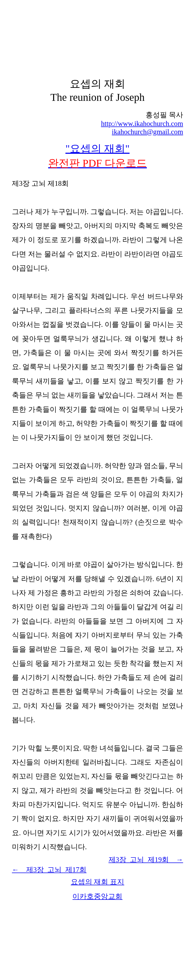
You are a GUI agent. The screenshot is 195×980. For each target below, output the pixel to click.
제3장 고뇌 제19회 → (146, 860)
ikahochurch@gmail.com (147, 132)
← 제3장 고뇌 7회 (49, 870)
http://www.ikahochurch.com (142, 124)
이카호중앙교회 (97, 896)
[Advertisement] (97, 39)
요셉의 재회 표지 (97, 882)
